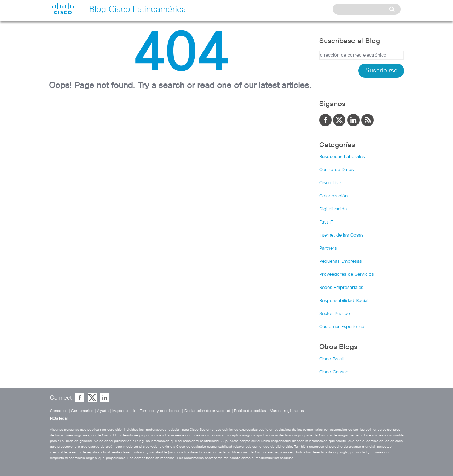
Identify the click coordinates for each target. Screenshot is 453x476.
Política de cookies (250, 411)
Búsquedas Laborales (342, 157)
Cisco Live (330, 183)
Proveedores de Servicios (347, 275)
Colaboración (333, 196)
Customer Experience (342, 327)
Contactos (59, 411)
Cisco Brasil (332, 359)
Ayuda (103, 411)
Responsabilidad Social (344, 301)
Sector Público (335, 314)
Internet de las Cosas (342, 235)
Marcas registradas (287, 411)
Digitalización (333, 209)
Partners (328, 248)
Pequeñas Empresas (341, 262)
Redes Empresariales (341, 288)
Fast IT (326, 222)
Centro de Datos (337, 170)
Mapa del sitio (124, 411)
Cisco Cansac (334, 372)
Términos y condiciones (160, 411)
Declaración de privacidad (207, 411)
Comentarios (82, 411)
